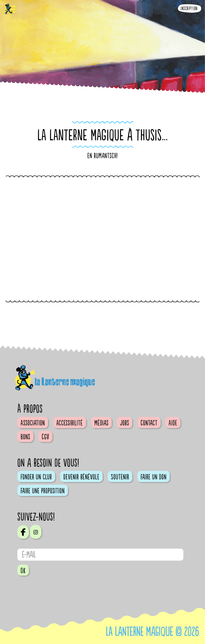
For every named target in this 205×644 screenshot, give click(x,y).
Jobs (125, 423)
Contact (149, 423)
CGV (45, 437)
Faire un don (154, 477)
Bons (25, 437)
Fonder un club (36, 477)
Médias (101, 423)
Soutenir (120, 477)
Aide (173, 423)
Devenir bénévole (81, 477)
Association (33, 423)
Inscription (189, 9)
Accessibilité (70, 423)
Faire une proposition (43, 491)
